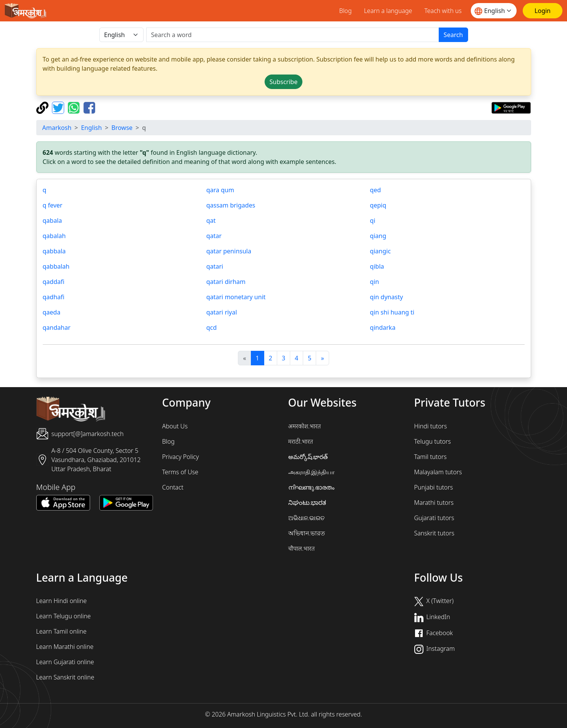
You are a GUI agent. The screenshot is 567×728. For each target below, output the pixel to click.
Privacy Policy (181, 457)
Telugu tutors (433, 441)
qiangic (380, 251)
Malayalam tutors (438, 472)
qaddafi (54, 282)
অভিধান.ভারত (307, 533)
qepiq (378, 205)
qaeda (52, 312)
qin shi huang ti (392, 312)
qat (211, 221)
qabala (52, 221)
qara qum (220, 190)
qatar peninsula (229, 251)
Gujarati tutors (434, 518)
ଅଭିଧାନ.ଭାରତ (307, 518)
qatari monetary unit (236, 297)
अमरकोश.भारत (305, 426)
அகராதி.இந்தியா (312, 472)
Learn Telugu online (64, 616)
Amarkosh (57, 128)
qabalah (54, 236)
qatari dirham (226, 282)
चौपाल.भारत (302, 548)
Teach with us (443, 11)
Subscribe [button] (283, 82)
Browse (122, 128)
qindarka (383, 328)
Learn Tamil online (61, 631)
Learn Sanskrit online (65, 677)
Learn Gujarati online (65, 662)
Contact (173, 487)
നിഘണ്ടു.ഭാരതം (312, 487)
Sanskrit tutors (434, 533)
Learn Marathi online (65, 647)
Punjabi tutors (434, 487)
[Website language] (494, 11)
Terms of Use (180, 472)
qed (376, 190)
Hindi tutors (431, 426)
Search (453, 35)
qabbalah (56, 266)
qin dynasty (386, 297)
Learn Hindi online (62, 601)
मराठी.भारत (301, 441)
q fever (53, 205)
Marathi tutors (434, 503)
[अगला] (322, 358)
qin (375, 282)
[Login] (543, 11)
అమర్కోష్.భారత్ (308, 457)
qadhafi (54, 297)
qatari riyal (221, 312)
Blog (345, 11)
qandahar (57, 328)
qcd (211, 328)
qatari (215, 266)
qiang (378, 236)
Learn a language (388, 11)
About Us (175, 426)
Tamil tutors (430, 457)
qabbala (54, 251)
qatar (214, 236)
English (91, 128)
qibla (377, 266)
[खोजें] (293, 35)
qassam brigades (231, 205)
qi (373, 221)
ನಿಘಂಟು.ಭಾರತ (307, 503)
